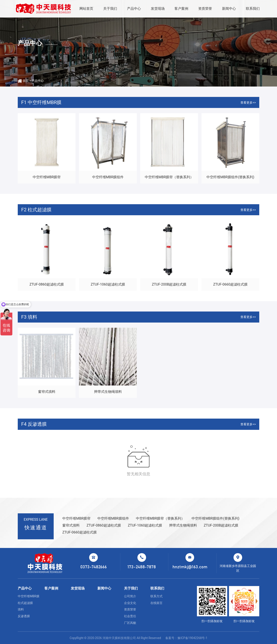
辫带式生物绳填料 (108, 392)
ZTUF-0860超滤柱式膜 (47, 284)
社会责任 (130, 616)
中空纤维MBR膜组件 (108, 177)
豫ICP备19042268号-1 (192, 638)
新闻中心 (229, 9)
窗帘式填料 (47, 392)
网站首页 (86, 9)
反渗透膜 (24, 616)
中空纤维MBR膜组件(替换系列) (230, 177)
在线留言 (156, 603)
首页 (26, 81)
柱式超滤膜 (25, 603)
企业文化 (130, 603)
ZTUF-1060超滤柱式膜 (108, 284)
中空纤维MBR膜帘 (47, 177)
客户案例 (181, 9)
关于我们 (110, 9)
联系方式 (156, 596)
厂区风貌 (130, 623)
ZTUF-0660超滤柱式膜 (230, 284)
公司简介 (130, 596)
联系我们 (253, 9)
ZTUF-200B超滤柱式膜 (169, 284)
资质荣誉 (205, 9)
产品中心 (134, 9)
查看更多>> (248, 103)
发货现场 (158, 9)
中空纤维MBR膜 (29, 596)
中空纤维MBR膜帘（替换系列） (169, 177)
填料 (21, 609)
